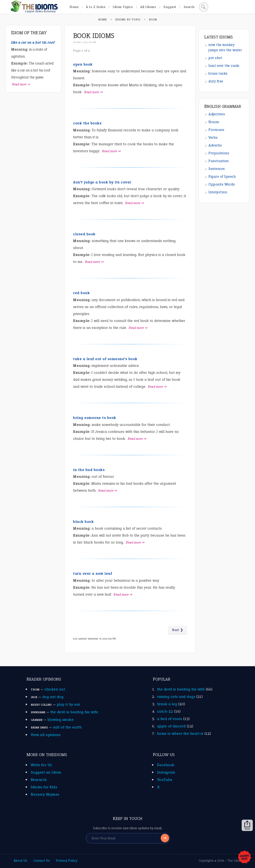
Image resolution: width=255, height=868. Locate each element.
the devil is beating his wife (74, 712)
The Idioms (236, 861)
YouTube (165, 780)
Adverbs (215, 145)
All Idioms (148, 7)
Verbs (213, 138)
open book (83, 64)
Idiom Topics (123, 7)
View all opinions (46, 735)
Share (247, 825)
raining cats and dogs (176, 697)
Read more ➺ (94, 92)
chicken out (55, 689)
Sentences (217, 169)
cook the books (87, 123)
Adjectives (217, 114)
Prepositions (219, 153)
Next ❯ (178, 630)
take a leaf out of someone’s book (105, 359)
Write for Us (41, 765)
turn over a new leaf (93, 573)
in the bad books (89, 470)
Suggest (170, 7)
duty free (216, 81)
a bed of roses (170, 719)
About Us (20, 861)
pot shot (215, 58)
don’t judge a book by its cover (102, 182)
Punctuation (219, 161)
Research (39, 780)
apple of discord (171, 726)
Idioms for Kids (44, 787)
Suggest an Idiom (46, 772)
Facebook (166, 765)
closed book (84, 234)
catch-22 (165, 711)
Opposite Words (222, 184)
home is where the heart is (180, 733)
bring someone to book (95, 418)
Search (189, 7)
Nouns (214, 122)
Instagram (166, 772)
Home (74, 7)
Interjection (218, 192)
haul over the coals (224, 66)
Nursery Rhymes (45, 794)
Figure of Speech (222, 177)
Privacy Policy (67, 861)
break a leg (167, 704)
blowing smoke (61, 720)
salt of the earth (67, 727)
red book (81, 293)
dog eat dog (53, 697)
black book (83, 522)
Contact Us (42, 861)
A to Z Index (96, 7)
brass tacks (218, 73)
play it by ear (69, 704)
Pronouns (216, 130)
